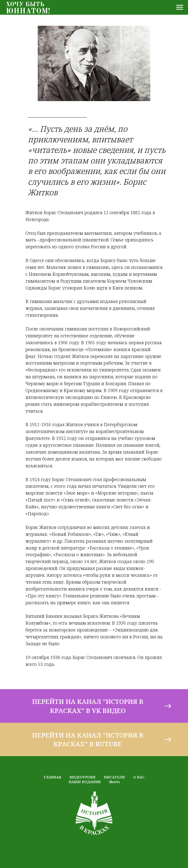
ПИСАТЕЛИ (114, 777)
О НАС (139, 777)
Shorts (114, 782)
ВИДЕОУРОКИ (82, 777)
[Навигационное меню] (180, 7)
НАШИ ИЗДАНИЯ (85, 782)
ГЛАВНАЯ (52, 777)
